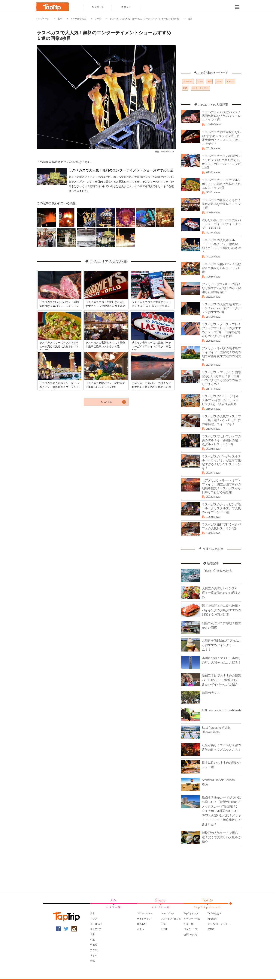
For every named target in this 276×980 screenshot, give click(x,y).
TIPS (163, 924)
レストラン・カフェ (171, 919)
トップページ (43, 19)
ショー (200, 81)
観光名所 (142, 924)
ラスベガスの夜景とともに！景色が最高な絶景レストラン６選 (221, 204)
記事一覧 (98, 7)
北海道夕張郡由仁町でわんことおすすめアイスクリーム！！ (221, 645)
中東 (93, 940)
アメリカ (230, 81)
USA (185, 88)
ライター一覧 (191, 929)
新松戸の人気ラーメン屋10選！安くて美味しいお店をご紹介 (221, 837)
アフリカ (95, 950)
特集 (93, 961)
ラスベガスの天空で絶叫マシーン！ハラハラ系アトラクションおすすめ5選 (221, 308)
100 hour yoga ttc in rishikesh (221, 710)
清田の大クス (211, 693)
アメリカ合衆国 (78, 19)
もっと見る (106, 402)
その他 (164, 929)
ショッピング (167, 913)
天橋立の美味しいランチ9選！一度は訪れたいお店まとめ (221, 593)
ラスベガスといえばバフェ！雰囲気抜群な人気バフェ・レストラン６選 (221, 116)
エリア (126, 7)
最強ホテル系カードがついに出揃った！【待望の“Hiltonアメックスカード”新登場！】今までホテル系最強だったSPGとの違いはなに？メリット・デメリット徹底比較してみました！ (222, 811)
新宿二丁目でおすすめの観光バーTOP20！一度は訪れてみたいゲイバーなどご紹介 (221, 680)
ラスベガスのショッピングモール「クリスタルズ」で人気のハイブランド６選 (221, 508)
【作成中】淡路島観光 (217, 571)
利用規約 (212, 919)
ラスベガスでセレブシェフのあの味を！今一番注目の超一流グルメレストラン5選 (221, 440)
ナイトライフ (144, 919)
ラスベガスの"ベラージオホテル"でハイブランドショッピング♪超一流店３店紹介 (220, 400)
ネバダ (98, 19)
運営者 (211, 929)
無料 (210, 81)
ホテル (219, 81)
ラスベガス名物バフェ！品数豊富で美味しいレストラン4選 (221, 268)
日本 (93, 913)
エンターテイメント (200, 88)
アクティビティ (145, 913)
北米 (60, 19)
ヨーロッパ (96, 924)
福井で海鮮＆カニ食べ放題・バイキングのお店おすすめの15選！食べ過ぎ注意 (221, 610)
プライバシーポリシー (219, 924)
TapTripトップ (191, 913)
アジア (94, 919)
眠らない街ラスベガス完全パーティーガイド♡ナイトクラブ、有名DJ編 (221, 224)
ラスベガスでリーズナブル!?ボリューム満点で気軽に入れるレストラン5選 (221, 184)
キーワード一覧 (192, 919)
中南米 (94, 945)
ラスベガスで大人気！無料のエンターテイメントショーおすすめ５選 (144, 19)
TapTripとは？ (215, 913)
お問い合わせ (191, 934)
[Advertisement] (211, 48)
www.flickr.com (168, 152)
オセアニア (96, 929)
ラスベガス (188, 81)
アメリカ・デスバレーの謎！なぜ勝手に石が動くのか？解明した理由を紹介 (221, 288)
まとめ (94, 955)
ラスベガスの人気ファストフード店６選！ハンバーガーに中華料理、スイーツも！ (221, 420)
